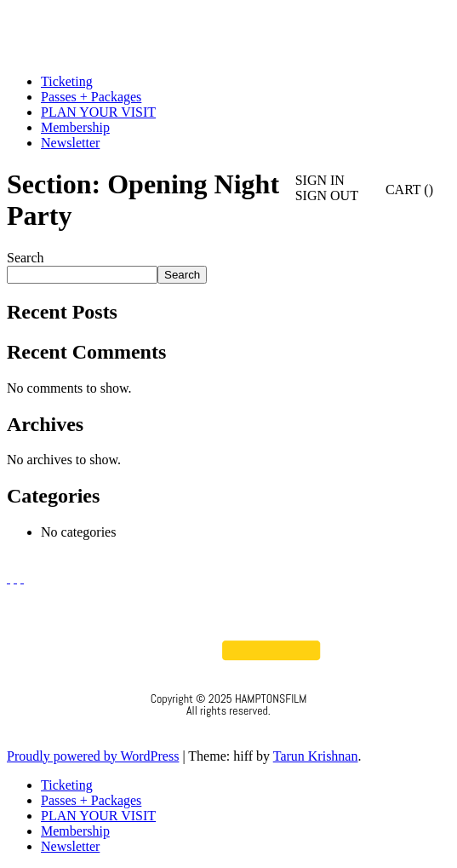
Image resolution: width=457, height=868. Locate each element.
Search (26, 258)
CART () (400, 190)
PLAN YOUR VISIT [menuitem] (98, 816)
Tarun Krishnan (316, 756)
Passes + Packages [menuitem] (91, 800)
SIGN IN (320, 180)
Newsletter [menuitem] (70, 846)
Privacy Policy (228, 733)
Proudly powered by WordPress (93, 756)
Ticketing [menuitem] (67, 785)
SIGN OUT (327, 195)
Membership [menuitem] (75, 831)
